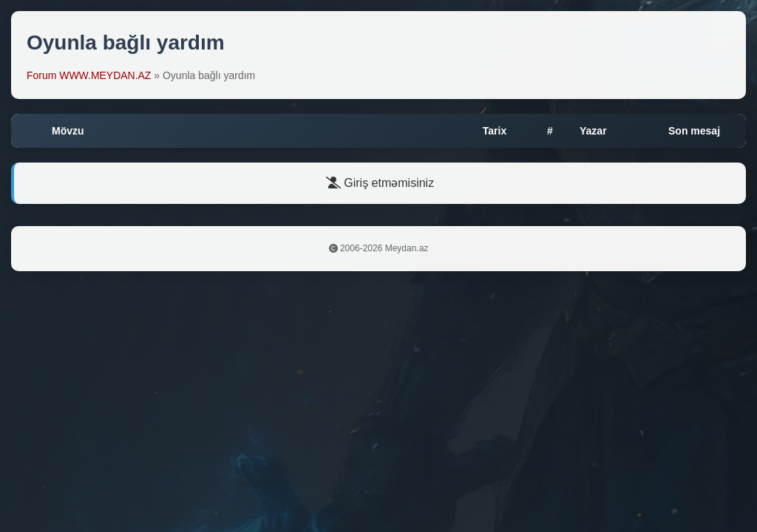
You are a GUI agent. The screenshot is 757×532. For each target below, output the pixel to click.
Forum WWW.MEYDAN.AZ (89, 75)
